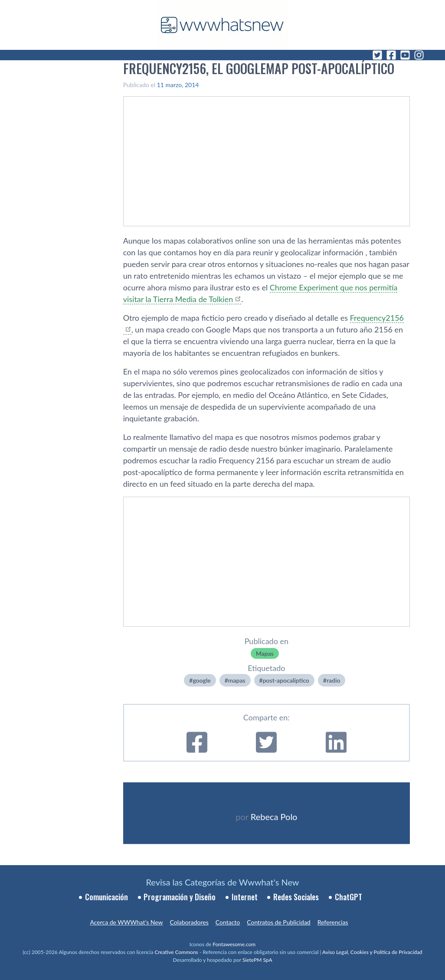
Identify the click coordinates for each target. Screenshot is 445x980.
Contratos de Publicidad (278, 922)
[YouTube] (405, 55)
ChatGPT (348, 897)
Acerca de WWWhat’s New (126, 922)
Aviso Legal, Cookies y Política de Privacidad (372, 952)
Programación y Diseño (180, 897)
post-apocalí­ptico (286, 680)
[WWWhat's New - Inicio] (222, 25)
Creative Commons (177, 952)
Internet (245, 897)
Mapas (265, 653)
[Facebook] (391, 55)
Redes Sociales (296, 897)
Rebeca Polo (274, 817)
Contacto (228, 922)
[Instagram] (419, 55)
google (201, 680)
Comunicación (106, 897)
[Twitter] (377, 55)
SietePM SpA (257, 960)
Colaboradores (189, 922)
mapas (237, 680)
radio (333, 680)
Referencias (333, 922)
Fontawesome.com (234, 944)
